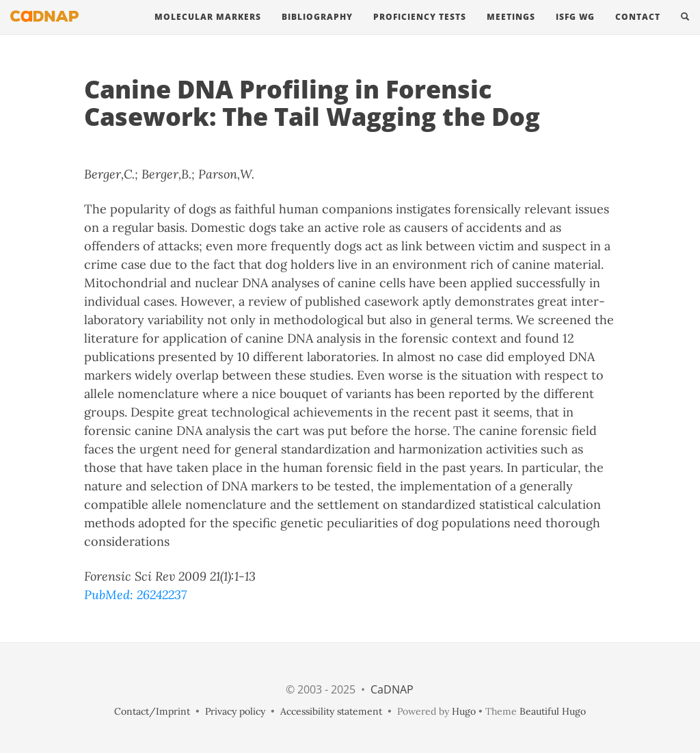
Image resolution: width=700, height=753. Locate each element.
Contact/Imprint (152, 711)
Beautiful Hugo (553, 711)
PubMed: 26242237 (135, 595)
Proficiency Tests (420, 30)
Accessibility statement (331, 711)
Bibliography (317, 30)
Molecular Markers (208, 30)
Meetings (511, 30)
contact (638, 30)
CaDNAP (392, 689)
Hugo (464, 711)
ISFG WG (575, 30)
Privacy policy (235, 711)
